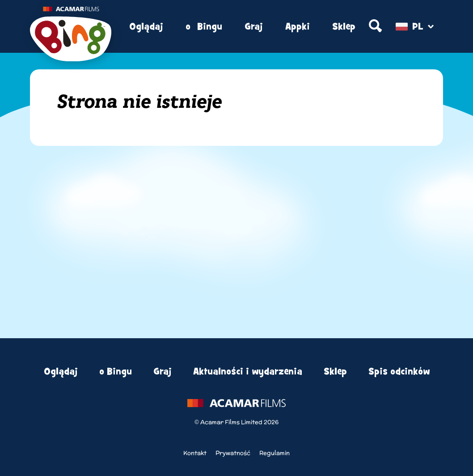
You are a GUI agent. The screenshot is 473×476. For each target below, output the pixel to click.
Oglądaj (146, 27)
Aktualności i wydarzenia (248, 372)
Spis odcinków (399, 372)
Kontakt (195, 453)
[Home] (71, 27)
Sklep (344, 27)
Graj (254, 27)
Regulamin (275, 453)
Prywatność (233, 453)
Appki (298, 27)
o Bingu (204, 27)
